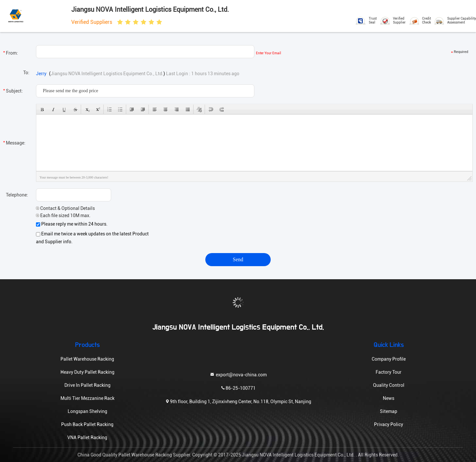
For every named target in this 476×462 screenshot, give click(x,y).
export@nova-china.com (238, 374)
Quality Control (389, 385)
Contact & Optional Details (65, 208)
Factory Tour (389, 372)
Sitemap (389, 411)
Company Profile (389, 359)
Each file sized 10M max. (63, 215)
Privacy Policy (389, 424)
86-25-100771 (238, 388)
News (389, 398)
